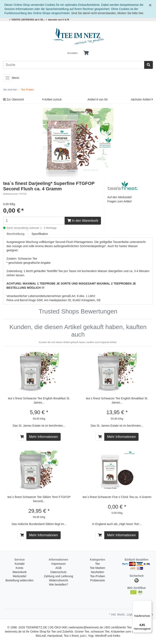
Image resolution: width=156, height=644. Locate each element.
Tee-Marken (97, 568)
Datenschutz (59, 572)
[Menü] (149, 603)
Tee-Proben (97, 576)
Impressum (58, 564)
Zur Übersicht (14, 99)
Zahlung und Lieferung (59, 576)
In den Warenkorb (83, 221)
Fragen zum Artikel (120, 201)
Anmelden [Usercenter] (72, 53)
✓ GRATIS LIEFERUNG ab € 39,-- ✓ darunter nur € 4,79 (39, 20)
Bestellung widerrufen (20, 580)
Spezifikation (40, 234)
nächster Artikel (142, 99)
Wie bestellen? (59, 585)
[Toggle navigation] (7, 78)
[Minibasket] (86, 53)
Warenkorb (20, 572)
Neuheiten (97, 572)
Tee (98, 564)
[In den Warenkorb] (22, 437)
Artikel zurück (52, 99)
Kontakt (19, 564)
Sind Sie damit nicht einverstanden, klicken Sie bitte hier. (107, 13)
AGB (59, 568)
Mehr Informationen (44, 437)
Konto (20, 568)
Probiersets (98, 580)
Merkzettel (20, 576)
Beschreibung (16, 234)
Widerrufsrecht (58, 580)
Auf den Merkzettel (120, 197)
